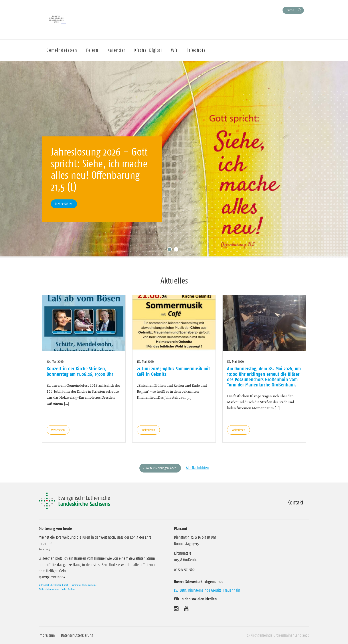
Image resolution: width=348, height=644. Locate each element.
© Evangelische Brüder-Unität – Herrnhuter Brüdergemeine (68, 585)
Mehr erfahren (64, 204)
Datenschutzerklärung (77, 635)
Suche (290, 10)
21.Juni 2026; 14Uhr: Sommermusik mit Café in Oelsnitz (173, 371)
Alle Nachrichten (197, 468)
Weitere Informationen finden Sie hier (57, 589)
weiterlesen (58, 430)
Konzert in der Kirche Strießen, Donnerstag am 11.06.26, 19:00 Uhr (80, 371)
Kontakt (295, 502)
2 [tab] (177, 250)
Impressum (47, 635)
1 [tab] (171, 250)
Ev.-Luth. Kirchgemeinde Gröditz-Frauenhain (207, 590)
